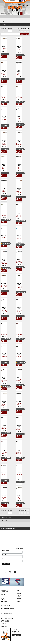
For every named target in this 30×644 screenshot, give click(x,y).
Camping (19, 602)
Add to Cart (3, 56)
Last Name (5, 559)
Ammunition (20, 592)
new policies (4, 627)
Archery (19, 594)
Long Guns (12, 21)
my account (24, 5)
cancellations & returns (7, 619)
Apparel (19, 598)
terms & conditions (5, 622)
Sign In (19, 5)
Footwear (20, 600)
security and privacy (6, 625)
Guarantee (3, 623)
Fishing (19, 595)
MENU (27, 13)
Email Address (6, 550)
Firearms (7, 21)
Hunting (19, 597)
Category (2, 21)
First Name (5, 555)
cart (27, 5)
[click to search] (21, 13)
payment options (5, 620)
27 (26, 31)
